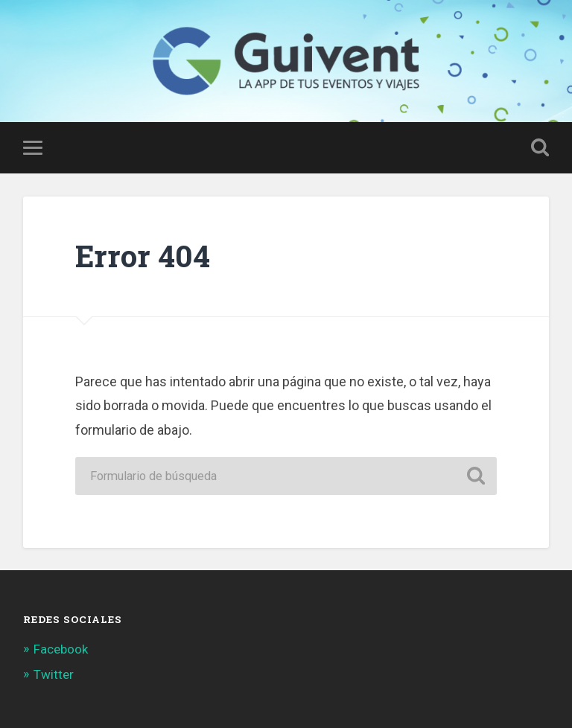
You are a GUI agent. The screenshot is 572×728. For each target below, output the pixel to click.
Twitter (54, 674)
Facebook (61, 649)
